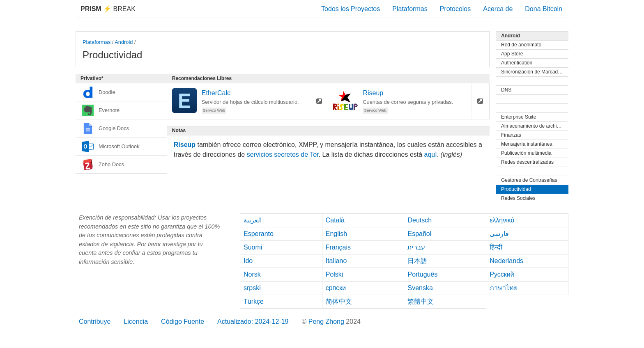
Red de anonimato (521, 45)
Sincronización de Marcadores (534, 72)
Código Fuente (183, 322)
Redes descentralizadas (527, 162)
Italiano (336, 261)
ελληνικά (502, 220)
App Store (512, 54)
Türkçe (254, 301)
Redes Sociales (518, 198)
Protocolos (455, 9)
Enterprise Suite (519, 117)
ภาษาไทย (504, 288)
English (336, 234)
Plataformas (410, 9)
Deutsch (420, 220)
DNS (506, 90)
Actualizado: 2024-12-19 (253, 322)
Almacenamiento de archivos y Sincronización (535, 126)
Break (108, 9)
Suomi (253, 247)
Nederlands (506, 261)
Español (419, 234)
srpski (252, 288)
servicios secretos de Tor (283, 155)
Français (338, 247)
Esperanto (259, 234)
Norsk (252, 274)
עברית (416, 247)
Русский (502, 274)
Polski (335, 274)
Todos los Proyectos (351, 9)
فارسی (499, 234)
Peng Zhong (327, 322)
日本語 (417, 261)
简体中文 (339, 301)
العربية (253, 220)
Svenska (420, 288)
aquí (431, 155)
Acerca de (498, 9)
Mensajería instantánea (527, 144)
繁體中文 (421, 301)
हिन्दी (496, 247)
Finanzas (511, 135)
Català (335, 220)
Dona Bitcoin (544, 9)
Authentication (517, 63)
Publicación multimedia (526, 153)
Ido (248, 261)
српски (336, 288)
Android (124, 42)
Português (422, 274)
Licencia (136, 322)
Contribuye (95, 322)
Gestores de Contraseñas (529, 180)
